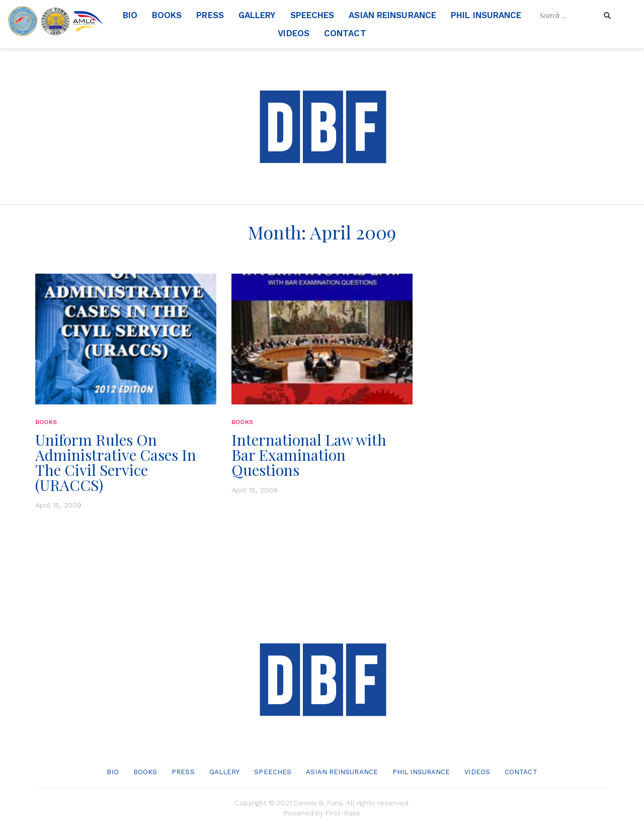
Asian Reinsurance (392, 15)
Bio (130, 15)
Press (210, 15)
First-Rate (343, 813)
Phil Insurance (486, 15)
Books (167, 15)
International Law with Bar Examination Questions (309, 455)
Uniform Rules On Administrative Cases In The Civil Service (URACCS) (116, 462)
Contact (345, 33)
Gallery (257, 15)
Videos (294, 33)
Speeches (312, 15)
